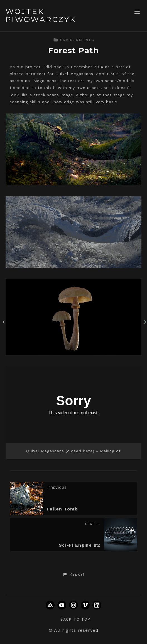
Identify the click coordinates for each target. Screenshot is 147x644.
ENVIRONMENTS (74, 40)
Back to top (75, 619)
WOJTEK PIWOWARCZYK (41, 15)
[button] (73, 574)
